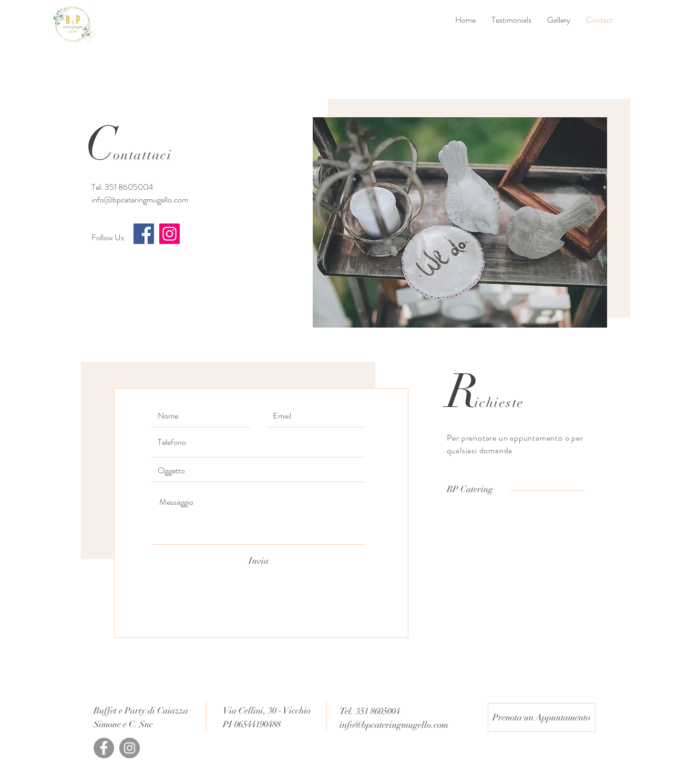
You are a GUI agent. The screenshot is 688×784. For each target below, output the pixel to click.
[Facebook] (144, 234)
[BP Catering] (470, 489)
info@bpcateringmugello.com (140, 200)
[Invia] (259, 561)
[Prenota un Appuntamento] (542, 717)
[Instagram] (170, 234)
